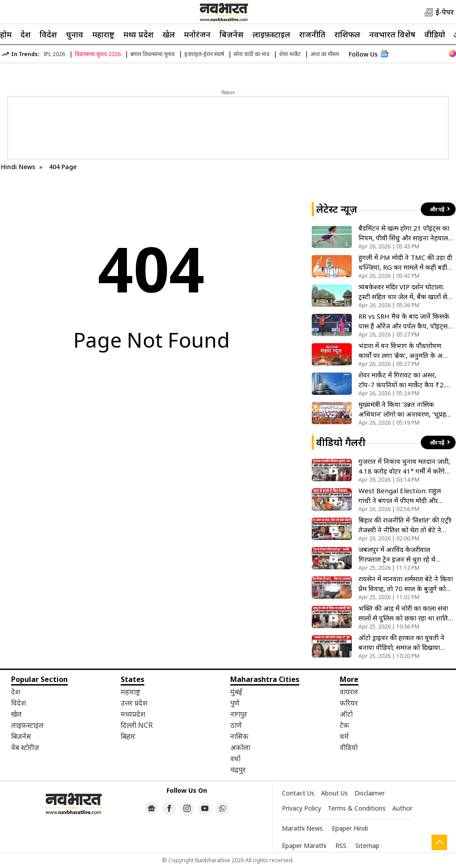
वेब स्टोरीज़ (25, 747)
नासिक (239, 736)
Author (402, 808)
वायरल (349, 692)
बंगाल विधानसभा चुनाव (153, 54)
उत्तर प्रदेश (134, 703)
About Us (334, 793)
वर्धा (235, 758)
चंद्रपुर (238, 770)
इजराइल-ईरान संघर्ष (204, 54)
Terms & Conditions (357, 808)
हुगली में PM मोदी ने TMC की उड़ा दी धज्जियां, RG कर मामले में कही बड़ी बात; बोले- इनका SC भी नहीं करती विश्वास (405, 262)
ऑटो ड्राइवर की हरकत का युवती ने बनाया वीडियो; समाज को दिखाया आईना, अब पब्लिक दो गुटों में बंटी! (401, 643)
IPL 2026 (54, 54)
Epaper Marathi (304, 846)
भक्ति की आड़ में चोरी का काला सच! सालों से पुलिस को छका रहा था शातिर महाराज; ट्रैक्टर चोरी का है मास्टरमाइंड (405, 613)
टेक (344, 725)
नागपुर (239, 714)
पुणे (235, 703)
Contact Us (298, 793)
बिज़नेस (232, 34)
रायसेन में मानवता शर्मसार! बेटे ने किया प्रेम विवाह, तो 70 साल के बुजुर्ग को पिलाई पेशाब (406, 584)
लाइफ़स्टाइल (271, 34)
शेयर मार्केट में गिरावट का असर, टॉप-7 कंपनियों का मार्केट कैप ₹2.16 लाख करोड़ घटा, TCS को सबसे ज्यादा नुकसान (406, 380)
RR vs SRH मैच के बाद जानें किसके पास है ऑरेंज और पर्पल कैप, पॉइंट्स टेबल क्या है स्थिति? (404, 321)
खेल (169, 34)
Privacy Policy (301, 808)
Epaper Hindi (350, 828)
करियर (349, 703)
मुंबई (236, 692)
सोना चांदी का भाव (252, 54)
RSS (341, 846)
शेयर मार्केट (290, 54)
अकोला (240, 747)
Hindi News (18, 167)
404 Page (63, 167)
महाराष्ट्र (103, 34)
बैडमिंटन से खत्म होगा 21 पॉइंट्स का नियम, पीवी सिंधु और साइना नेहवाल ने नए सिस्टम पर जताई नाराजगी (404, 233)
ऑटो (346, 714)
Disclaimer (370, 793)
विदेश (48, 34)
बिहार (128, 736)
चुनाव (75, 34)
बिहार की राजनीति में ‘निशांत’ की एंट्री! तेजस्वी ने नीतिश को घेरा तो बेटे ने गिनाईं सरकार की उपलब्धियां (405, 525)
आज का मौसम (325, 54)
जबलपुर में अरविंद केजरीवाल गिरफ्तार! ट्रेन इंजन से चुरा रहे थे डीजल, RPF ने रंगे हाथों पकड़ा (397, 554)
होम (6, 34)
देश (26, 34)
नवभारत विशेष (392, 34)
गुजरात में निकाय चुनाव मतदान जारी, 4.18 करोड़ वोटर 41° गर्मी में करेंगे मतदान (404, 466)
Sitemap (367, 846)
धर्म (344, 736)
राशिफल (347, 34)
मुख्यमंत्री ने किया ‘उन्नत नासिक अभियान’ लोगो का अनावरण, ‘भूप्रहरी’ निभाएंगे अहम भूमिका (405, 409)
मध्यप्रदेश (133, 714)
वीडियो (435, 34)
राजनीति (312, 34)
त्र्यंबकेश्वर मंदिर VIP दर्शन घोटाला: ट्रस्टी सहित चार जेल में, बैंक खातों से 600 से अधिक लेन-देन (403, 292)
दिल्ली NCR (137, 725)
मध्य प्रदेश (138, 34)
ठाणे (236, 725)
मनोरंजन (197, 34)
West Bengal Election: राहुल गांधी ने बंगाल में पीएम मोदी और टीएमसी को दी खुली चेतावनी (400, 496)
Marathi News (302, 828)
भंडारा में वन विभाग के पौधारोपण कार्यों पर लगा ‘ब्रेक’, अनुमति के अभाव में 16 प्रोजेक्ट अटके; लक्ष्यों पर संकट (406, 351)
